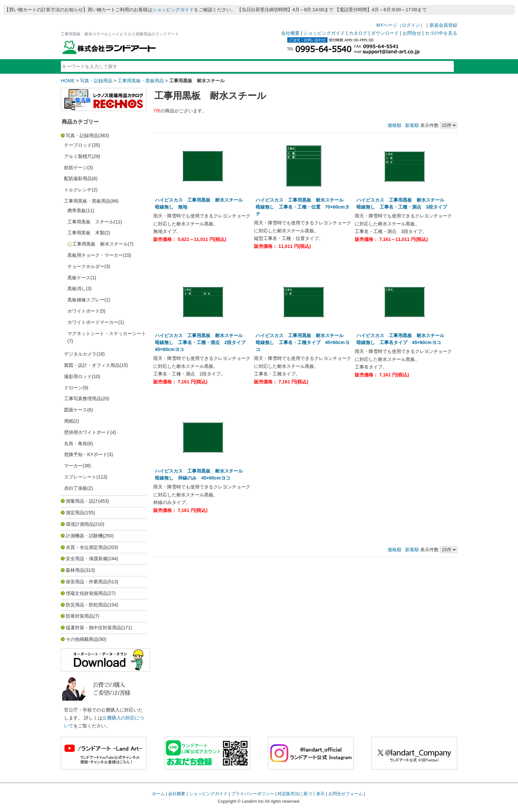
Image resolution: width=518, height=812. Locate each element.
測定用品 (75, 513)
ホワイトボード (84, 311)
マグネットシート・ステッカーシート (107, 333)
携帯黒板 (77, 211)
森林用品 (75, 570)
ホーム (158, 794)
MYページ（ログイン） (401, 25)
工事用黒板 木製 (86, 233)
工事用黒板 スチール (91, 222)
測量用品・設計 (82, 501)
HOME (68, 81)
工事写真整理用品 (83, 399)
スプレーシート (80, 477)
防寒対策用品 (80, 616)
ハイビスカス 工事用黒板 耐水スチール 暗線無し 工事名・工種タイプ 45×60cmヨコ (303, 342)
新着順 (412, 125)
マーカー (73, 466)
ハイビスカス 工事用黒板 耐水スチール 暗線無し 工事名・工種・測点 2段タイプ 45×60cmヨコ (203, 342)
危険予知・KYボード (86, 454)
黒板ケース (79, 278)
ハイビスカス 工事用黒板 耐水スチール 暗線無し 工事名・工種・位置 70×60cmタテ (303, 207)
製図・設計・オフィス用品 (92, 365)
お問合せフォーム (346, 794)
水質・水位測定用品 (87, 547)
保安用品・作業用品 (87, 582)
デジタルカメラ (80, 354)
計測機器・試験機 (84, 536)
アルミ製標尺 (78, 156)
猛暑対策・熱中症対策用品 (93, 628)
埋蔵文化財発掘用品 (87, 593)
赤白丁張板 (76, 488)
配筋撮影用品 (78, 178)
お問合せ (412, 33)
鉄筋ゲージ (76, 168)
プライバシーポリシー (253, 794)
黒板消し (77, 289)
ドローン (73, 388)
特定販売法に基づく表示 (301, 794)
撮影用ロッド (78, 376)
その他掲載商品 (82, 639)
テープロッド (78, 145)
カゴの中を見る (441, 33)
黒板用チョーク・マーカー (95, 255)
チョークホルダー (86, 266)
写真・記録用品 (96, 81)
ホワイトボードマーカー (93, 322)
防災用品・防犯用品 (87, 605)
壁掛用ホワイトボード (87, 432)
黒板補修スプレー (86, 300)
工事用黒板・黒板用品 (141, 81)
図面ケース (76, 410)
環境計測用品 (80, 524)
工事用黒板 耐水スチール (100, 244)
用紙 (69, 421)
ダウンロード (385, 33)
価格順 (394, 125)
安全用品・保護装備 (87, 559)
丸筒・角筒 (76, 444)
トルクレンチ (78, 190)
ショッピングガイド (173, 10)
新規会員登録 (443, 25)
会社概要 (290, 33)
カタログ (358, 33)
